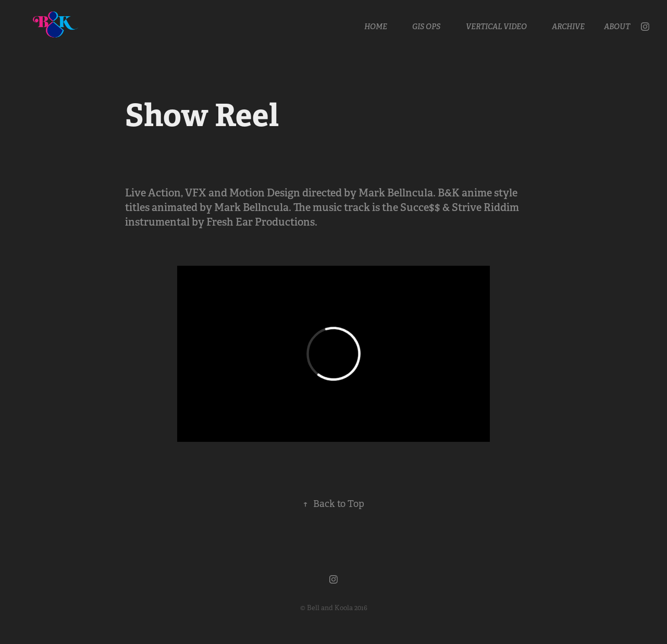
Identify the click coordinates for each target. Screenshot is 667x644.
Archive (568, 27)
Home (376, 27)
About (617, 27)
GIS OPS (426, 27)
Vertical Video (496, 27)
